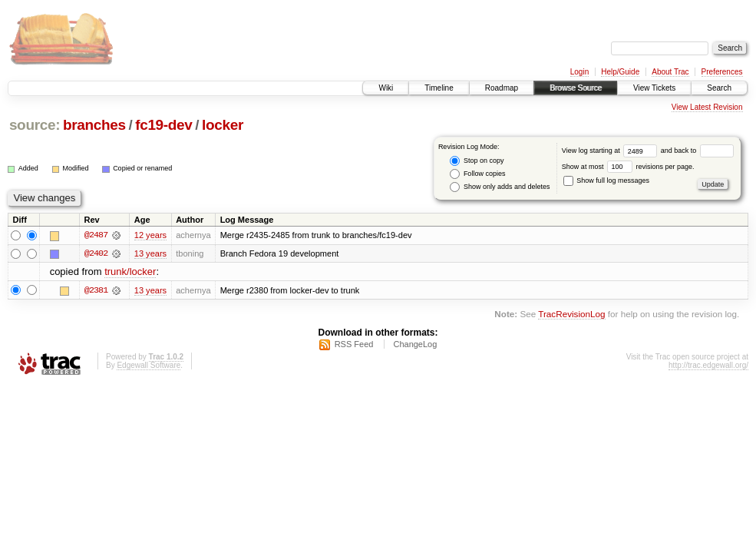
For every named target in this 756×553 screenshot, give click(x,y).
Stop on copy (477, 161)
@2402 (96, 253)
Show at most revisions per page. (628, 167)
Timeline (439, 88)
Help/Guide (620, 72)
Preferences (722, 72)
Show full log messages (606, 180)
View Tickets (654, 88)
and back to (697, 151)
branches (94, 125)
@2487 (96, 235)
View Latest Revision (707, 107)
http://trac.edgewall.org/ (708, 366)
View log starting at (611, 151)
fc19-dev (163, 125)
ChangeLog (415, 345)
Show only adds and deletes (500, 187)
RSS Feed (354, 345)
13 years (150, 253)
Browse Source (576, 88)
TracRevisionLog (571, 314)
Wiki (386, 88)
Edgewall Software (149, 366)
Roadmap (502, 88)
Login (579, 72)
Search (719, 88)
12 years (150, 235)
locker (223, 125)
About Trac (670, 72)
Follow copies (477, 174)
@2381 (96, 290)
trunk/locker (130, 272)
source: (35, 125)
